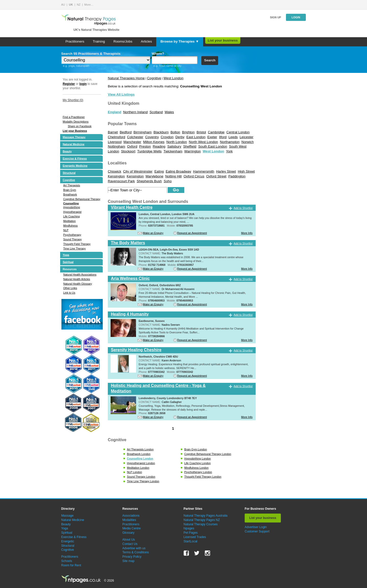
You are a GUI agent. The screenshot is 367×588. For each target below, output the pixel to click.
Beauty (67, 151)
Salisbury (174, 146)
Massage (67, 516)
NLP (66, 230)
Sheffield (190, 146)
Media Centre (132, 528)
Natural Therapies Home (126, 78)
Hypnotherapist (72, 212)
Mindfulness (70, 226)
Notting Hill (173, 176)
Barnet (113, 132)
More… (89, 5)
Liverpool (115, 142)
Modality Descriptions (76, 122)
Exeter (212, 137)
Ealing (159, 171)
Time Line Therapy (74, 249)
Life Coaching (71, 216)
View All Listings (121, 94)
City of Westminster (138, 171)
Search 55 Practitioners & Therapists (91, 54)
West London (174, 78)
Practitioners (75, 41)
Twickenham (173, 151)
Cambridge (216, 132)
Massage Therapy (74, 137)
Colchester (135, 137)
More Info (247, 233)
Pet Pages (191, 533)
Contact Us (130, 544)
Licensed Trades (195, 537)
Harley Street (226, 171)
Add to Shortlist (243, 208)
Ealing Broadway (178, 171)
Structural (69, 173)
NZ (79, 5)
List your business (223, 40)
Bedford (126, 132)
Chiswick (115, 171)
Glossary (128, 533)
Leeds (233, 137)
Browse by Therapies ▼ (180, 41)
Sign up (276, 17)
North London (177, 142)
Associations (131, 516)
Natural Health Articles (77, 279)
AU (63, 5)
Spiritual (68, 262)
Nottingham (116, 146)
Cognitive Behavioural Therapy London (208, 454)
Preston (145, 146)
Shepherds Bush (149, 181)
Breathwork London (139, 454)
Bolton (175, 132)
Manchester (133, 142)
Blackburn (161, 132)
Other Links (70, 288)
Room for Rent (71, 565)
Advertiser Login (256, 527)
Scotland (156, 112)
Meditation (69, 221)
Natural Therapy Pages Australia (206, 516)
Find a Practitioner (74, 117)
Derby (180, 137)
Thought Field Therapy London (203, 477)
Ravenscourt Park (121, 181)
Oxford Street (216, 176)
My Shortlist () (73, 100)
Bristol (201, 132)
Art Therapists (72, 185)
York (229, 151)
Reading (159, 146)
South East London (213, 146)
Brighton (188, 132)
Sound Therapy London (141, 477)
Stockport (128, 151)
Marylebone (154, 176)
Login (296, 17)
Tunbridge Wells (150, 151)
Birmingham (143, 132)
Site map (128, 561)
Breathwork (70, 194)
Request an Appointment (192, 233)
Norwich (247, 142)
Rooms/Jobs (123, 41)
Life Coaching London (198, 463)
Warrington (193, 151)
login (83, 84)
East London (196, 137)
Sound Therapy (73, 239)
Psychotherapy (72, 235)
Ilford (223, 137)
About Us (129, 540)
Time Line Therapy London (143, 481)
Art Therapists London (140, 449)
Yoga (66, 255)
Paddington (237, 176)
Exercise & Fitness (75, 159)
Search (210, 60)
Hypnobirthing (72, 207)
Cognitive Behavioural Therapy (82, 199)
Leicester (246, 137)
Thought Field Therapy (77, 244)
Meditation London (138, 468)
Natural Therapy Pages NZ (202, 520)
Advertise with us (134, 548)
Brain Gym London (196, 449)
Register (69, 84)
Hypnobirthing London (198, 459)
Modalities (129, 520)
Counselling (71, 203)
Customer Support (257, 531)
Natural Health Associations (80, 275)
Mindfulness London (196, 468)
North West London (204, 142)
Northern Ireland (135, 112)
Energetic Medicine (75, 166)
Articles (146, 41)
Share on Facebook (80, 126)
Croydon (167, 137)
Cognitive (69, 180)
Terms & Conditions (136, 552)
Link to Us (69, 293)
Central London (238, 132)
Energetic (68, 541)
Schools (67, 561)
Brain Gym (70, 190)
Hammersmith (204, 171)
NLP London (134, 472)
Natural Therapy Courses (201, 524)
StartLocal (190, 541)
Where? (158, 54)
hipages (189, 528)
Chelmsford (116, 137)
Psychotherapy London (198, 472)
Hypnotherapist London (141, 463)
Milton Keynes (154, 142)
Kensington (135, 176)
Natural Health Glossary (78, 284)
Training (99, 41)
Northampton (230, 142)
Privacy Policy (132, 557)
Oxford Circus (194, 176)
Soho (168, 181)
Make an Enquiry (153, 233)
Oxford (132, 146)
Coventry (152, 137)
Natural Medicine (74, 144)
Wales (169, 112)
